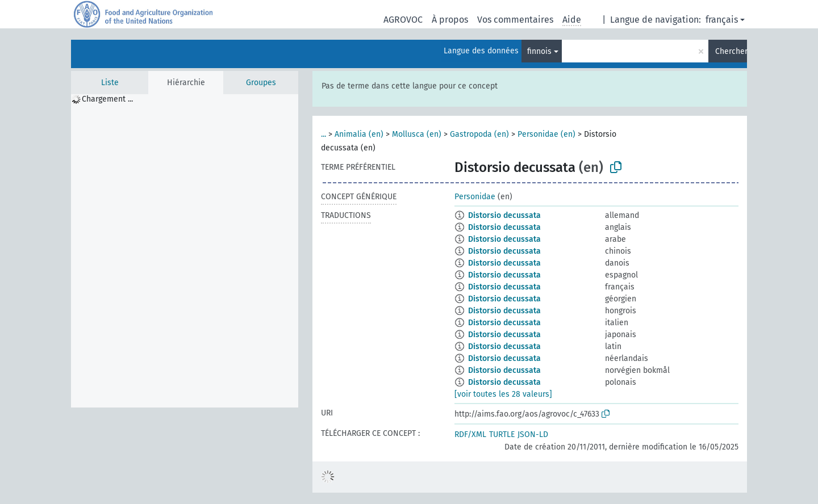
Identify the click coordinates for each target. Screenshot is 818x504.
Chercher (731, 51)
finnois (539, 51)
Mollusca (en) (417, 134)
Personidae (475, 197)
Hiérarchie (186, 83)
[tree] (185, 251)
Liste (110, 83)
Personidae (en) (546, 134)
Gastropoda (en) (479, 134)
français (722, 20)
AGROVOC (403, 20)
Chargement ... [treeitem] (107, 99)
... (324, 134)
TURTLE (502, 434)
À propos (450, 20)
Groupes (261, 83)
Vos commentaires (515, 20)
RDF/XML (470, 434)
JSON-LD (533, 434)
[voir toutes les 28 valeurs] (503, 394)
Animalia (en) (359, 134)
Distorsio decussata (504, 215)
